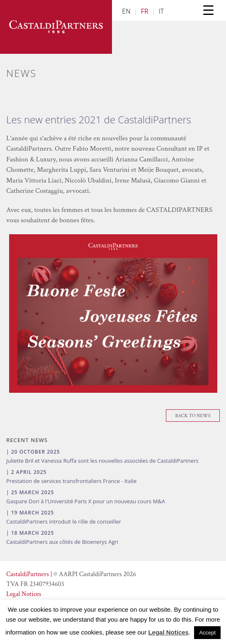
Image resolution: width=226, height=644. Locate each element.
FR (145, 11)
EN (126, 11)
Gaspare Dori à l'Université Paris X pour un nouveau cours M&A (86, 501)
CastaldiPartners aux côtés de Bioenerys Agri (62, 542)
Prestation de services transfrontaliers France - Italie (71, 481)
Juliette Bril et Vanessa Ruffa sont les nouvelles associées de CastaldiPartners (102, 461)
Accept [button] (207, 633)
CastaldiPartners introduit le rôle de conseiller (64, 521)
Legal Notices (24, 594)
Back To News (193, 416)
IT (161, 11)
